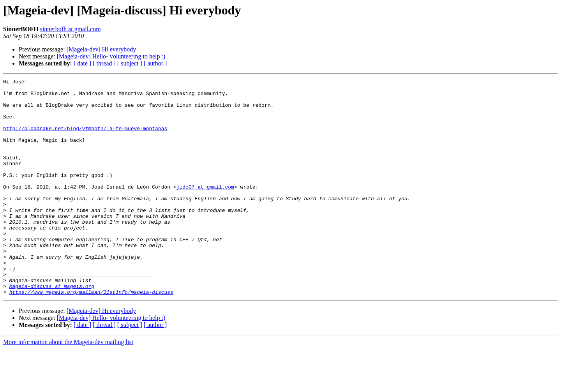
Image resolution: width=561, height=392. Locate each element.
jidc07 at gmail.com (205, 209)
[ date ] (82, 63)
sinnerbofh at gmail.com (71, 29)
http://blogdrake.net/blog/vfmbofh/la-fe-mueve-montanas (85, 139)
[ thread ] (104, 63)
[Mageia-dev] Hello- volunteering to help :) (111, 56)
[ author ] (155, 63)
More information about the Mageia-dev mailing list (68, 385)
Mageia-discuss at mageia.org (52, 328)
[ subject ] (130, 63)
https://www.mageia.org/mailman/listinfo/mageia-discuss (91, 335)
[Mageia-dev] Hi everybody (101, 49)
